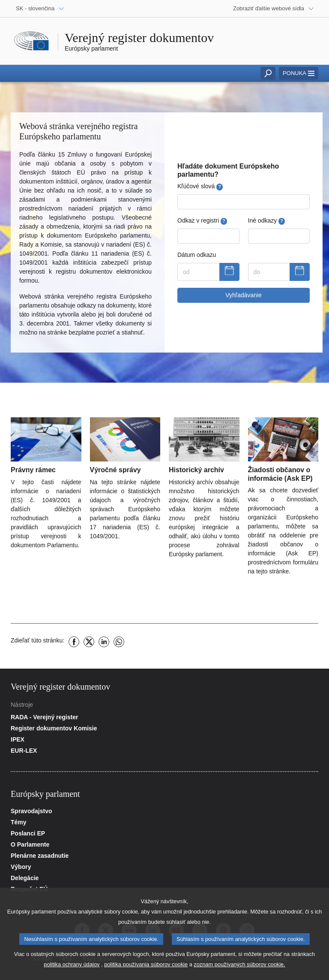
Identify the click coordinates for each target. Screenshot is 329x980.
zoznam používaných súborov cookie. (239, 969)
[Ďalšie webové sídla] (274, 9)
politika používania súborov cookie (146, 969)
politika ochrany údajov (72, 969)
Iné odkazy (266, 221)
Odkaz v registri (202, 221)
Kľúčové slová (200, 186)
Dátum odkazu (197, 255)
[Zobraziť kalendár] (229, 272)
